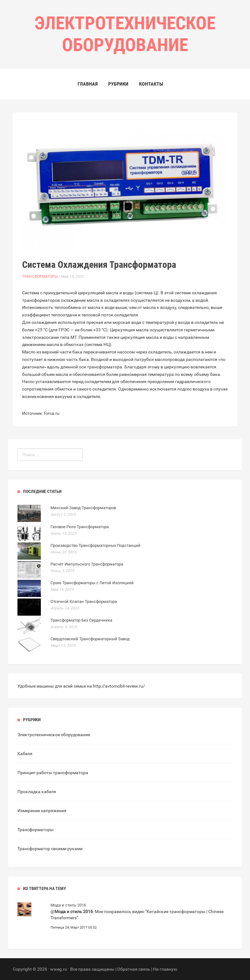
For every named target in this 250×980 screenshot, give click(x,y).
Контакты (151, 84)
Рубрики (118, 84)
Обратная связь (134, 969)
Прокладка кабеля (37, 792)
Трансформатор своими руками (50, 849)
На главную (165, 969)
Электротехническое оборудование (54, 735)
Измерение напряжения (42, 811)
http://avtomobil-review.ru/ (119, 686)
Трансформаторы (40, 277)
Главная (88, 84)
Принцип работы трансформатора (53, 773)
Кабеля (25, 754)
